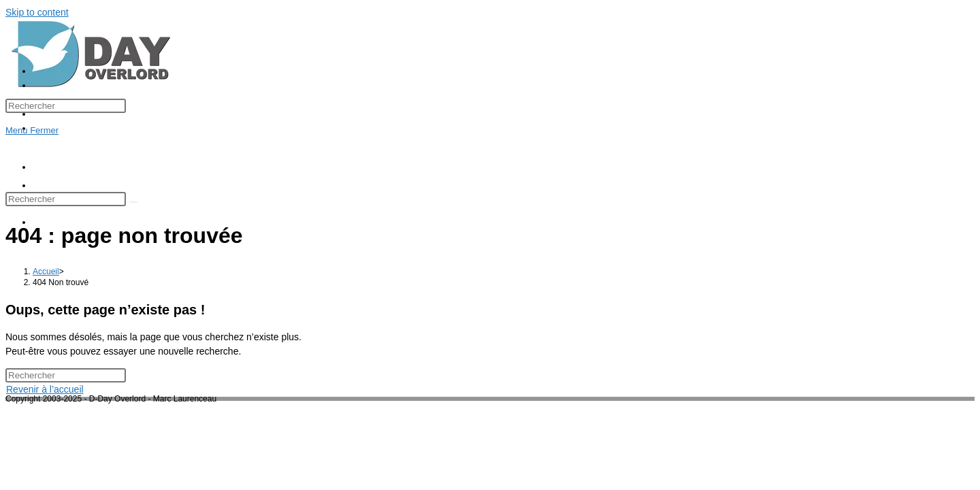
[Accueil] (46, 272)
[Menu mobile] (32, 130)
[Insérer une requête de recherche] (66, 106)
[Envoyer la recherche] (133, 202)
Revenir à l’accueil (45, 389)
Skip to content (37, 12)
